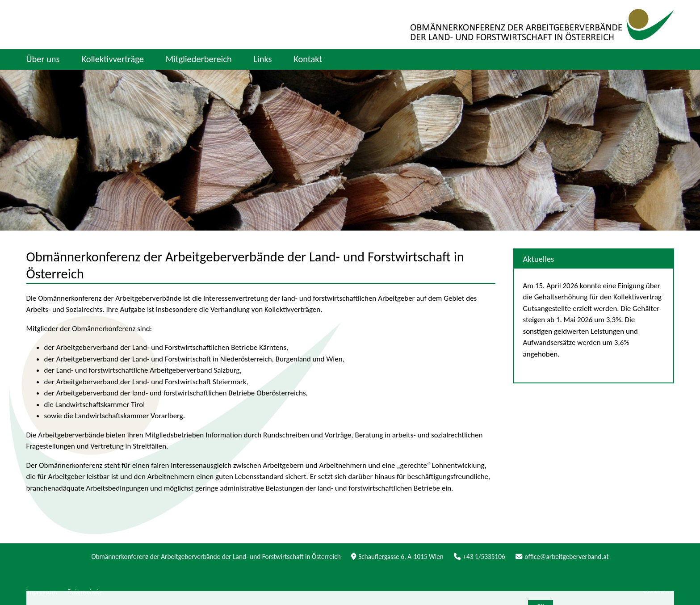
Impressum (42, 592)
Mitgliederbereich (199, 59)
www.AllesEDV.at (658, 592)
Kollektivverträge (112, 59)
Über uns (43, 59)
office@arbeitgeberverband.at (562, 557)
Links (262, 59)
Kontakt (308, 59)
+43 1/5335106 (480, 557)
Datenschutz (85, 592)
